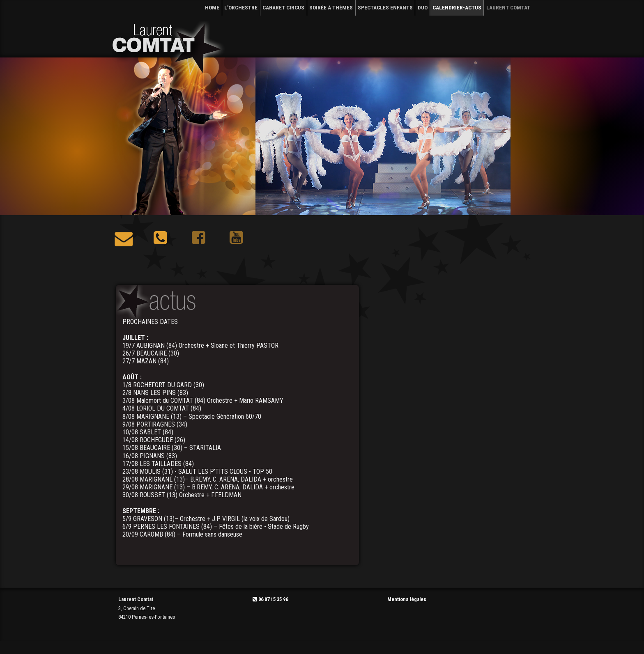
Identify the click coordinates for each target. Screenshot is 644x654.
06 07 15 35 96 (270, 599)
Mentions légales (407, 599)
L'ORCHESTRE (241, 7)
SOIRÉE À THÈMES (331, 7)
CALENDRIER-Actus (457, 7)
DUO (423, 7)
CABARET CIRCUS (283, 7)
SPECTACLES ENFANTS (385, 7)
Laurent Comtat (508, 7)
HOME (212, 7)
